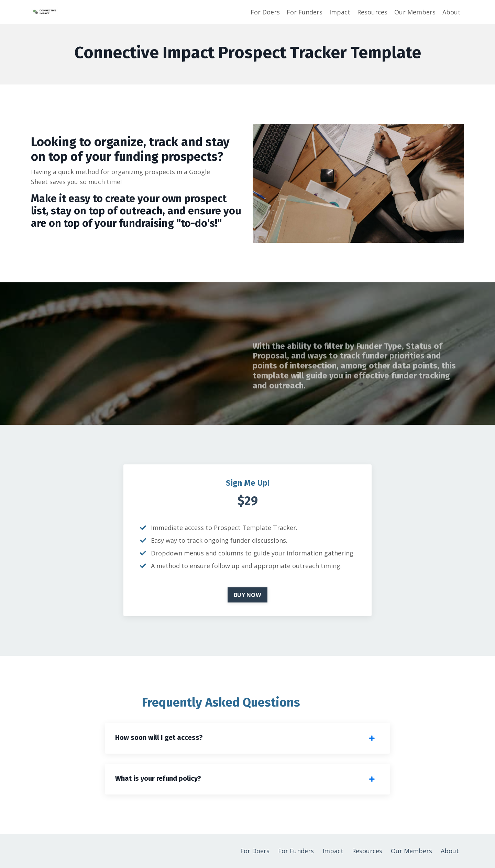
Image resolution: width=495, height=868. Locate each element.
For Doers (265, 12)
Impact (340, 12)
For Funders (305, 12)
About (452, 12)
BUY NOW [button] (247, 595)
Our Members (415, 12)
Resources (372, 12)
